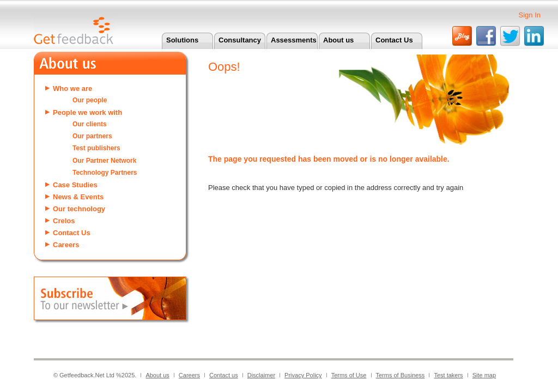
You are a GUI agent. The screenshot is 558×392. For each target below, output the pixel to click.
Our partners (92, 136)
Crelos (64, 221)
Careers (66, 245)
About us (338, 40)
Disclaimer (261, 375)
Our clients (90, 124)
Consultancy (240, 40)
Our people (90, 100)
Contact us (224, 375)
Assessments (294, 40)
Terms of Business (401, 375)
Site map (484, 375)
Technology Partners (105, 173)
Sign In (530, 15)
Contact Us (394, 40)
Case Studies (75, 185)
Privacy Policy (303, 375)
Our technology (79, 209)
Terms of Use (349, 375)
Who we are (72, 88)
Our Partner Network (104, 161)
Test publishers (96, 148)
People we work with (87, 112)
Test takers (448, 375)
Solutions (182, 40)
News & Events (78, 197)
